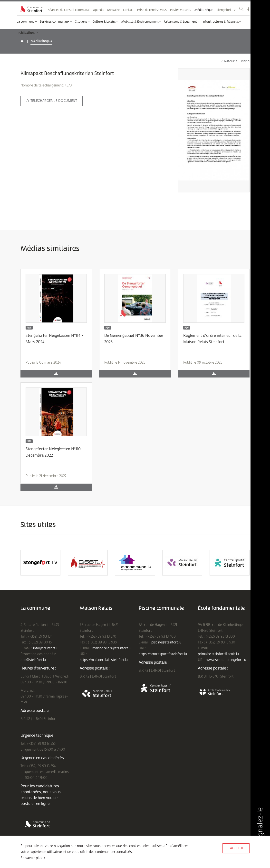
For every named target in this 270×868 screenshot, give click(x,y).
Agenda (98, 10)
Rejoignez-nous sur (63, 861)
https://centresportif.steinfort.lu (163, 654)
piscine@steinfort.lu (166, 642)
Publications (28, 33)
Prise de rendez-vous (152, 10)
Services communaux (56, 22)
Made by (236, 855)
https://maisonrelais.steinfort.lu (104, 660)
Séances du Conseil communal (69, 10)
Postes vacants (181, 10)
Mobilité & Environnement (141, 22)
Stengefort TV (226, 10)
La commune (27, 22)
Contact (128, 10)
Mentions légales (32, 861)
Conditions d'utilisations (37, 855)
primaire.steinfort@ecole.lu (218, 654)
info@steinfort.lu (46, 648)
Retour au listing (235, 61)
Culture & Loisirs (106, 22)
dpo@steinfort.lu (33, 660)
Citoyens (82, 22)
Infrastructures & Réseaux (222, 22)
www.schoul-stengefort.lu (226, 660)
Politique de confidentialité (76, 855)
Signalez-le (260, 830)
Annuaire (113, 10)
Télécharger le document (52, 101)
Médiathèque (204, 10)
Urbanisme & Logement (182, 22)
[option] (40, 563)
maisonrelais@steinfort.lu (112, 648)
